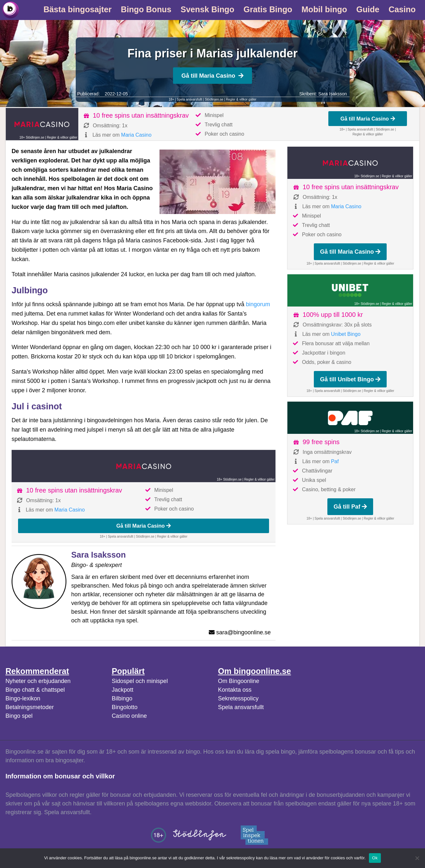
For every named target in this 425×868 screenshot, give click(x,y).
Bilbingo (122, 698)
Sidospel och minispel (140, 681)
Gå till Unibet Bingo (350, 379)
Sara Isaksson (333, 94)
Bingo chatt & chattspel (35, 690)
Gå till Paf (350, 507)
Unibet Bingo (346, 334)
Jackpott (123, 690)
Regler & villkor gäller (241, 99)
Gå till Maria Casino (212, 76)
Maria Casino (136, 135)
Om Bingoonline (238, 681)
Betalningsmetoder (30, 707)
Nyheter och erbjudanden (38, 681)
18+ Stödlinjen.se (32, 137)
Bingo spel (19, 716)
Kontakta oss (235, 690)
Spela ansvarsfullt (241, 707)
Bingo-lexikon (23, 698)
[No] (417, 858)
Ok (375, 858)
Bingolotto (125, 707)
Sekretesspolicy (238, 698)
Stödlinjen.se (214, 99)
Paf (335, 461)
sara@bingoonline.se (243, 632)
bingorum (258, 304)
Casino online (129, 716)
